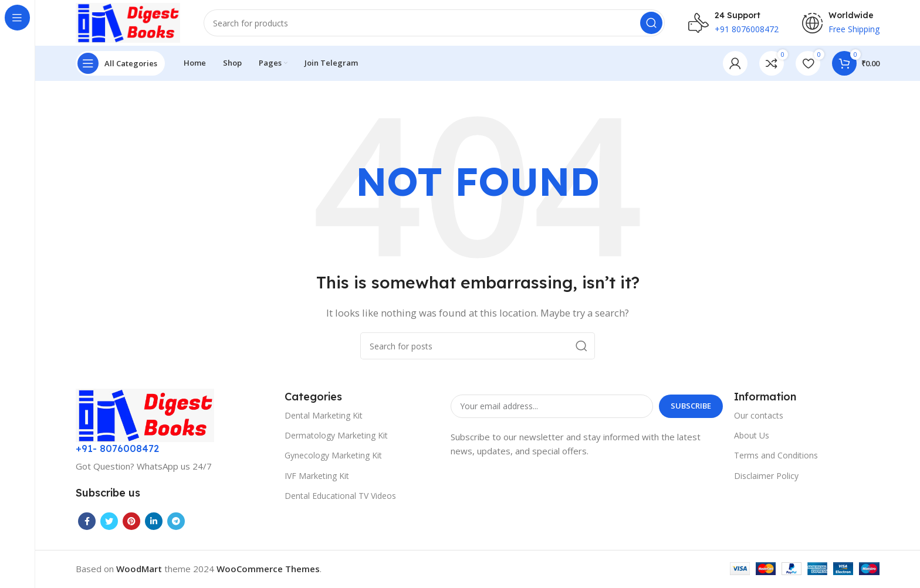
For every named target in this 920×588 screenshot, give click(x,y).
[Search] (435, 23)
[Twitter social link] (109, 522)
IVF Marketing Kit (317, 476)
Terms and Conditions (776, 456)
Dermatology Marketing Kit (336, 436)
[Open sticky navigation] (120, 64)
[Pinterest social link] (131, 522)
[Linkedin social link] (154, 522)
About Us (752, 436)
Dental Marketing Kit (324, 417)
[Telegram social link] (176, 522)
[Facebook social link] (87, 522)
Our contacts (759, 417)
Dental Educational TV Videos (340, 497)
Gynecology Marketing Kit (333, 456)
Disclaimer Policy (766, 476)
